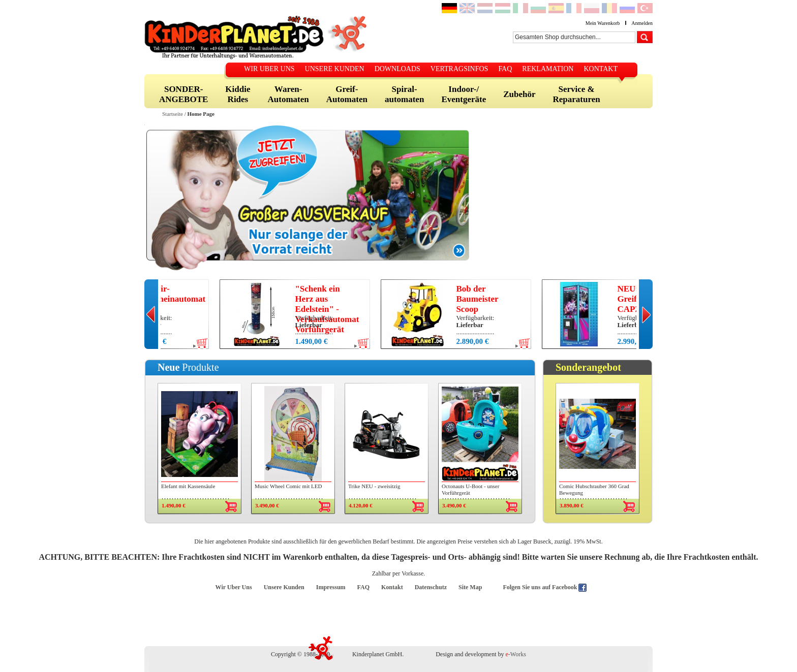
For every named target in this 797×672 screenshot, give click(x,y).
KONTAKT (601, 69)
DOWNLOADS (397, 69)
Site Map (470, 587)
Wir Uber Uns (234, 587)
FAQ (505, 69)
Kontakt (392, 587)
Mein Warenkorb (603, 23)
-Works (516, 654)
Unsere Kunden (284, 587)
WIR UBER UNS (269, 69)
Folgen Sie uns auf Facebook (541, 587)
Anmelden (642, 23)
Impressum (331, 587)
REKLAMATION (548, 69)
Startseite (173, 114)
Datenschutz (431, 587)
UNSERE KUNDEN (335, 69)
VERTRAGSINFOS (459, 69)
